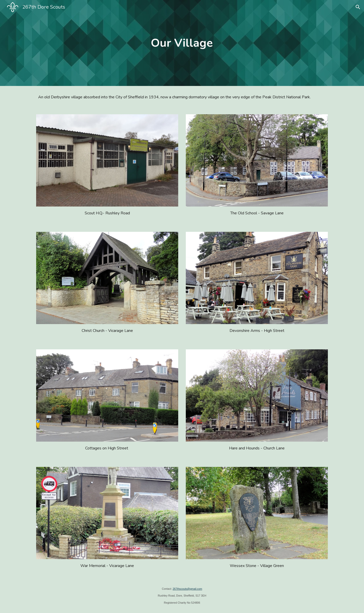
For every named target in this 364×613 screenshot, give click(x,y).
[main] (182, 43)
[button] (358, 7)
